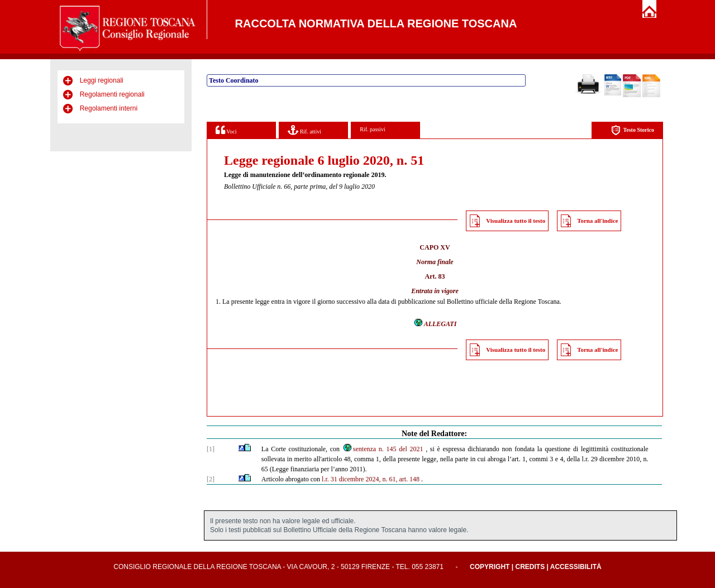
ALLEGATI (435, 324)
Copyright (490, 567)
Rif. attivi (304, 130)
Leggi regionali (102, 80)
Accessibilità (576, 567)
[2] (211, 479)
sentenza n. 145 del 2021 (383, 449)
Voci (226, 130)
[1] (211, 449)
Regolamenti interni (109, 108)
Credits (530, 567)
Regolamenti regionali (112, 94)
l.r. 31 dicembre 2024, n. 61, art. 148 (371, 479)
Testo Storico (633, 130)
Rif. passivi (373, 129)
